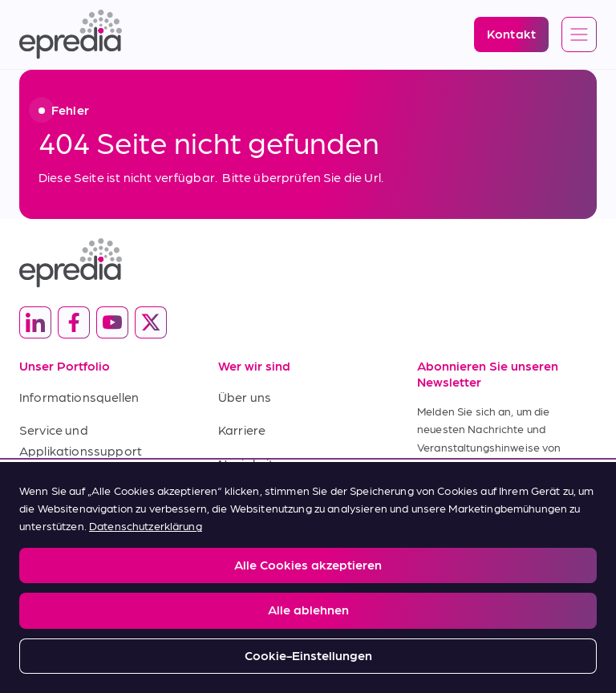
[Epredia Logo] (71, 34)
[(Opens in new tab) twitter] (151, 322)
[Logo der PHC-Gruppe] (308, 625)
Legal (32, 575)
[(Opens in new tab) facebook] (74, 322)
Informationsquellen (79, 397)
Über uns (245, 397)
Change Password (424, 575)
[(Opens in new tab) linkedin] (35, 322)
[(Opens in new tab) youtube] (112, 322)
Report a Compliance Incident (288, 575)
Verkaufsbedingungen (85, 483)
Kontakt (242, 496)
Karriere (242, 430)
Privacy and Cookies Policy (134, 575)
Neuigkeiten (253, 463)
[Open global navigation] (579, 35)
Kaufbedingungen (72, 517)
